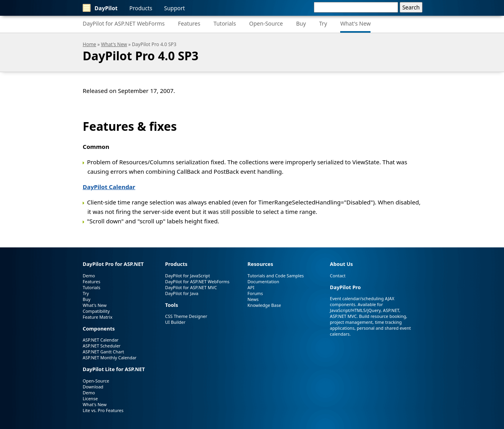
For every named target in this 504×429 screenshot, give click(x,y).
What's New (355, 23)
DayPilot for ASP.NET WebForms (124, 23)
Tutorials (225, 23)
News (253, 299)
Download (93, 387)
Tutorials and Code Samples (276, 276)
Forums (255, 293)
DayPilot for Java (182, 293)
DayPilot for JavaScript (187, 276)
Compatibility (96, 311)
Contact (338, 276)
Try (323, 23)
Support (175, 8)
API (251, 287)
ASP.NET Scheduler (102, 346)
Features (189, 23)
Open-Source (266, 23)
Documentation (263, 281)
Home (89, 44)
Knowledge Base (264, 305)
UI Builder (175, 322)
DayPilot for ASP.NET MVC (191, 287)
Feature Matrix (98, 317)
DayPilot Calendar (109, 187)
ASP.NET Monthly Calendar (110, 357)
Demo (89, 276)
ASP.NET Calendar (101, 340)
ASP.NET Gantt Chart (103, 352)
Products (141, 8)
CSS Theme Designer (186, 316)
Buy (301, 23)
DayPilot (100, 8)
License (90, 398)
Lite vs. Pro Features (103, 410)
